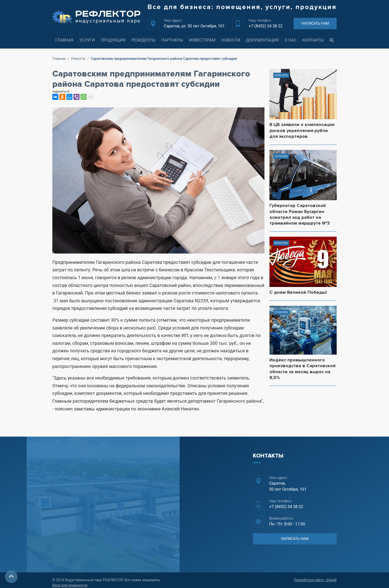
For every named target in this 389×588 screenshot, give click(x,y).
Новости (231, 40)
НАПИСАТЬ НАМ (315, 23)
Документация (262, 40)
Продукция (113, 40)
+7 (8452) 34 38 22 (266, 26)
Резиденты (143, 40)
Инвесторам (202, 40)
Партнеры (172, 40)
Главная (64, 40)
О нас (290, 40)
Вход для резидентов (70, 585)
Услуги (87, 40)
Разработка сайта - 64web (315, 580)
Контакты (313, 40)
